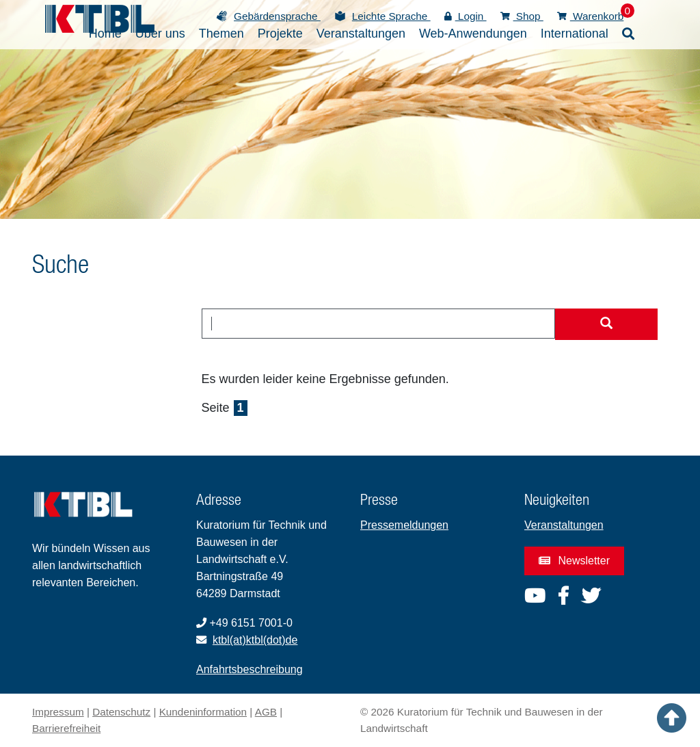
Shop (522, 16)
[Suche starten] (606, 324)
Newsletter (574, 561)
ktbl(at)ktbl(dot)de (255, 640)
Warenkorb (591, 16)
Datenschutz (121, 712)
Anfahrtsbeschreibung (250, 669)
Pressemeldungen (404, 525)
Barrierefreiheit (66, 728)
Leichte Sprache (391, 16)
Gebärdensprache (277, 16)
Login (466, 16)
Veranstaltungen (564, 525)
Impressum (58, 712)
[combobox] (379, 324)
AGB (266, 712)
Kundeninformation (203, 712)
